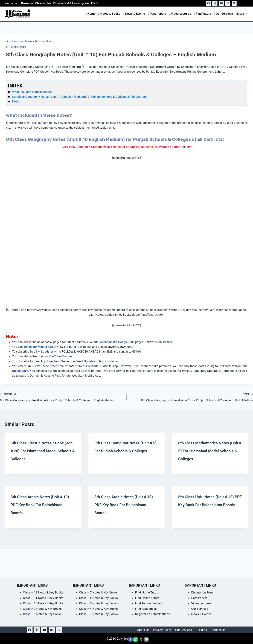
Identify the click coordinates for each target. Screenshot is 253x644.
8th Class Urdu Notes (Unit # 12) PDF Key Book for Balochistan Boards (210, 512)
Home (91, 14)
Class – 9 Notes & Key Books (42, 609)
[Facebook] (209, 3)
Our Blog (201, 630)
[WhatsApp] (228, 3)
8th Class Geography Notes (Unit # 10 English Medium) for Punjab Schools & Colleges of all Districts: (80, 97)
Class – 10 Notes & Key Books (43, 603)
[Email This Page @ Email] (146, 639)
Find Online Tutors (147, 598)
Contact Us (218, 630)
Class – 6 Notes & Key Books (98, 598)
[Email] (234, 3)
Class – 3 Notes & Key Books (98, 614)
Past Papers (157, 14)
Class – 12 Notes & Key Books (43, 592)
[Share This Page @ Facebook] (130, 639)
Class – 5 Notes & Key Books (98, 603)
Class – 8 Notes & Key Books (42, 614)
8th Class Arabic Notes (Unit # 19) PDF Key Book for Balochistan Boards (41, 512)
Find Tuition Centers (149, 603)
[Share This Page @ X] (141, 639)
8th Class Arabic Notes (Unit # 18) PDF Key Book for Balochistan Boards (124, 512)
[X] (215, 3)
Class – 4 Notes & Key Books (98, 609)
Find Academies (146, 609)
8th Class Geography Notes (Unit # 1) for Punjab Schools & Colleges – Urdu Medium (191, 397)
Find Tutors (202, 14)
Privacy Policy (162, 630)
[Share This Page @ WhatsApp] (136, 639)
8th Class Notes (16, 47)
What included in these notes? (32, 92)
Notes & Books (109, 14)
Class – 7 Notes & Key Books (98, 592)
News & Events (134, 14)
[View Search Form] (245, 3)
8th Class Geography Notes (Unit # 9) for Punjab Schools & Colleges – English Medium (62, 397)
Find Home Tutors (147, 592)
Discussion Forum (203, 592)
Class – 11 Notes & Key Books (43, 598)
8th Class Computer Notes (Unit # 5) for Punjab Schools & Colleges (126, 450)
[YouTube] (221, 3)
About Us (143, 630)
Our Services (223, 14)
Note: (16, 101)
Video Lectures (180, 14)
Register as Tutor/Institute (153, 614)
